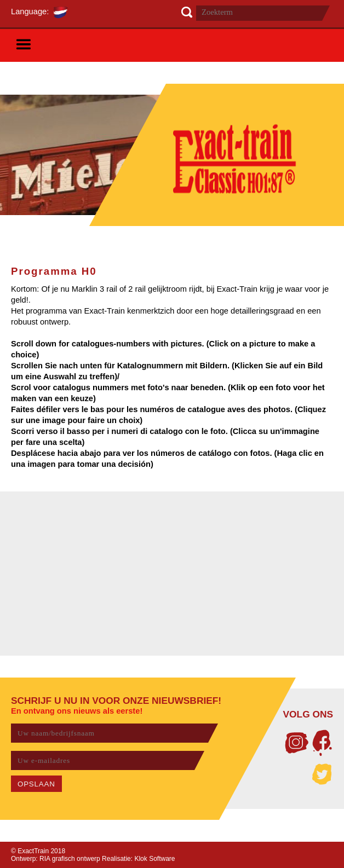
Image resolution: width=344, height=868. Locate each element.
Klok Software (154, 859)
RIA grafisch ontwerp (70, 859)
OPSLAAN (36, 784)
